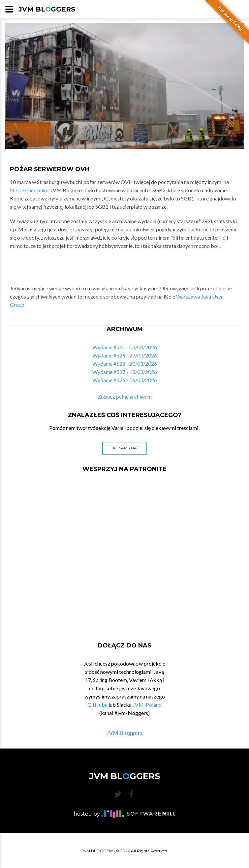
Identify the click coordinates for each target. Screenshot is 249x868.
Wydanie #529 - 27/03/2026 (125, 355)
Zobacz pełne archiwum (125, 396)
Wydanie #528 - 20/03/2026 (125, 364)
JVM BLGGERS (47, 9)
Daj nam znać (124, 448)
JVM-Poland (147, 705)
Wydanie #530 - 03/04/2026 (125, 347)
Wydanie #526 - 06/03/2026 (125, 380)
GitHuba (97, 705)
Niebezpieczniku (29, 190)
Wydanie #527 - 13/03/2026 (125, 372)
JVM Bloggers (124, 733)
